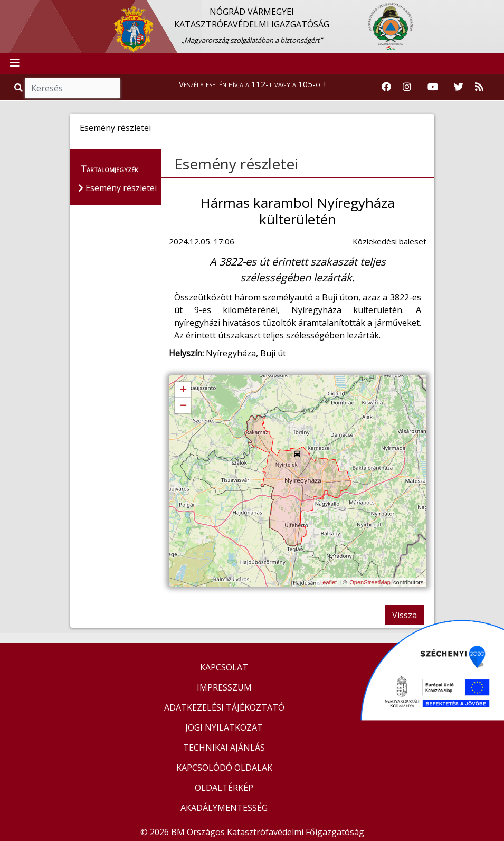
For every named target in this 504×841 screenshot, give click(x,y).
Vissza (405, 615)
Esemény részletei (236, 164)
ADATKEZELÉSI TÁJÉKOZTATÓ (224, 707)
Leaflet (328, 582)
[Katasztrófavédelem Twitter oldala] (459, 87)
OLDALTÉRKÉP (224, 788)
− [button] (183, 406)
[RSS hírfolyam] (479, 87)
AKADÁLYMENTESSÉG (224, 808)
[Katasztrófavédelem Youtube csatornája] (433, 87)
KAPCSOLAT (224, 667)
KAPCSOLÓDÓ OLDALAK (224, 768)
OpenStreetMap (370, 582)
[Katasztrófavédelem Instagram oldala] (407, 87)
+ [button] (183, 390)
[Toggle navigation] (15, 63)
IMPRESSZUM (224, 687)
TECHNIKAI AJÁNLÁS (224, 748)
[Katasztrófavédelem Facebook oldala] (386, 87)
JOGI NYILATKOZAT (224, 727)
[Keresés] (73, 88)
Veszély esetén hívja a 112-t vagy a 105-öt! (252, 84)
